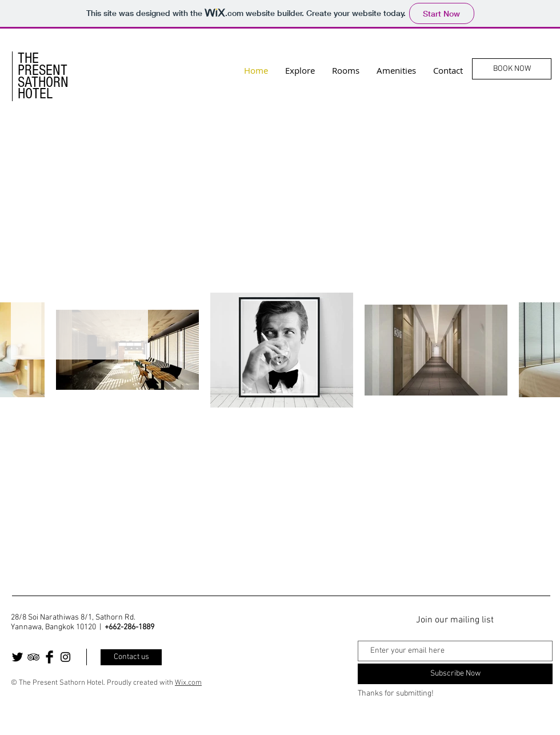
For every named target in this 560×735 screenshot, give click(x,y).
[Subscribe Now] (455, 674)
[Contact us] (131, 657)
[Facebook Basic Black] (49, 657)
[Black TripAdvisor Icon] (33, 657)
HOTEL (35, 94)
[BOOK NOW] (512, 69)
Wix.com (188, 683)
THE (28, 58)
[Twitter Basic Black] (17, 657)
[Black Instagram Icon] (65, 657)
